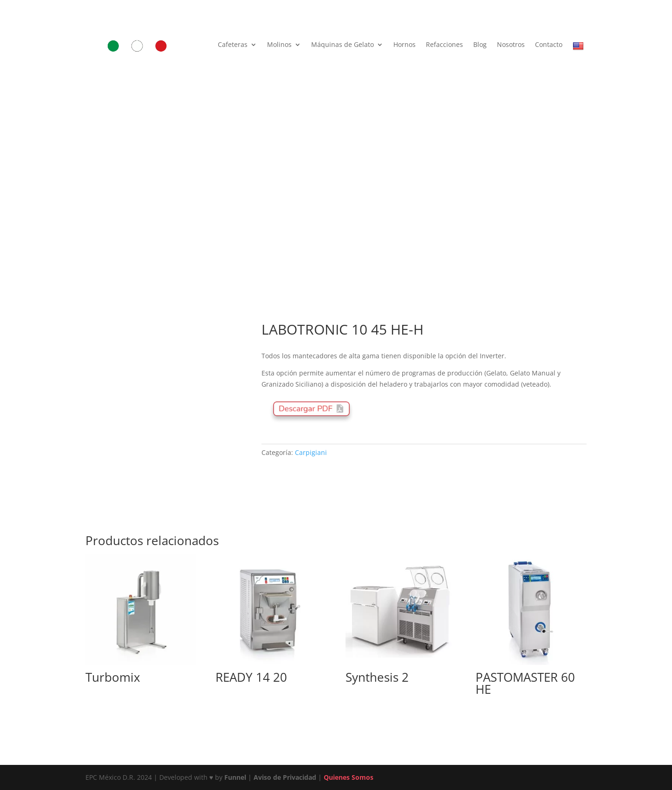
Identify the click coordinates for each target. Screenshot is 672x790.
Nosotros (511, 45)
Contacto (549, 45)
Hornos (405, 45)
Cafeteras (233, 45)
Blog (480, 45)
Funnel (236, 777)
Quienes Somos (349, 777)
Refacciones (444, 45)
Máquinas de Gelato (343, 45)
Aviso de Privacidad (285, 777)
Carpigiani (311, 452)
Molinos (279, 45)
